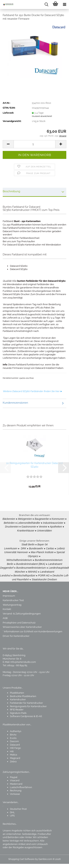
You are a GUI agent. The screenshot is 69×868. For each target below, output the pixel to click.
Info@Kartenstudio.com (23, 659)
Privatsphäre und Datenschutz (19, 620)
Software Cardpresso (22, 714)
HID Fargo (15, 745)
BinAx (13, 732)
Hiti (12, 749)
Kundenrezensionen (15, 403)
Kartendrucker (18, 697)
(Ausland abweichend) (42, 116)
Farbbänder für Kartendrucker (26, 700)
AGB (5, 616)
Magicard (15, 756)
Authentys (16, 729)
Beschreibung (11, 191)
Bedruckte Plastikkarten (23, 694)
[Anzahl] (34, 144)
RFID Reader (17, 707)
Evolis (13, 736)
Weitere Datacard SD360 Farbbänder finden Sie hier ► (33, 391)
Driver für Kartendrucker (16, 633)
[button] (8, 144)
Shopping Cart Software (21, 857)
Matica (13, 752)
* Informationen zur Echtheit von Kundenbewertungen (33, 629)
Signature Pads (18, 710)
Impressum (9, 593)
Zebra (13, 759)
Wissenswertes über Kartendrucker (22, 624)
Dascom (14, 739)
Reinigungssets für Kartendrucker (28, 704)
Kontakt (7, 607)
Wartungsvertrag (12, 602)
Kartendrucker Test (13, 598)
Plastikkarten (17, 690)
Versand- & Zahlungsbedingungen (22, 611)
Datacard (15, 742)
